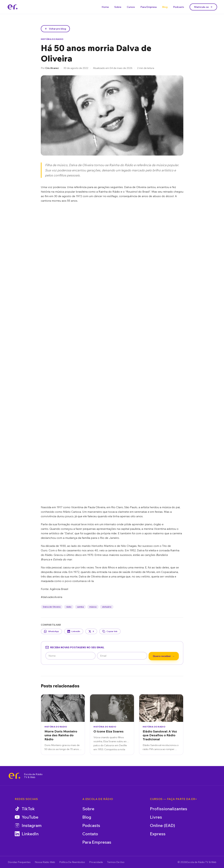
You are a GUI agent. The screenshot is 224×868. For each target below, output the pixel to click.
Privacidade (96, 862)
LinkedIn (27, 834)
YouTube (27, 817)
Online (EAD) (162, 825)
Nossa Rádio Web (45, 862)
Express (158, 834)
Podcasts (179, 7)
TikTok (25, 809)
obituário (107, 607)
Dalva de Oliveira (52, 607)
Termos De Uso (116, 862)
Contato (90, 834)
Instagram (28, 825)
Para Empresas (97, 842)
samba (80, 607)
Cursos (131, 7)
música (93, 607)
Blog (165, 7)
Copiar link (110, 631)
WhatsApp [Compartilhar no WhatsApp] (51, 631)
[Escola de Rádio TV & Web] (15, 776)
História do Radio (52, 39)
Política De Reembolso (72, 862)
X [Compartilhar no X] (91, 631)
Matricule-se (203, 7)
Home (105, 7)
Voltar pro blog (55, 29)
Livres (156, 817)
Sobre (118, 7)
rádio (69, 607)
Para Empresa (148, 7)
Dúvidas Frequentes (19, 862)
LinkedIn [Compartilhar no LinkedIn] (74, 631)
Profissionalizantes (169, 809)
